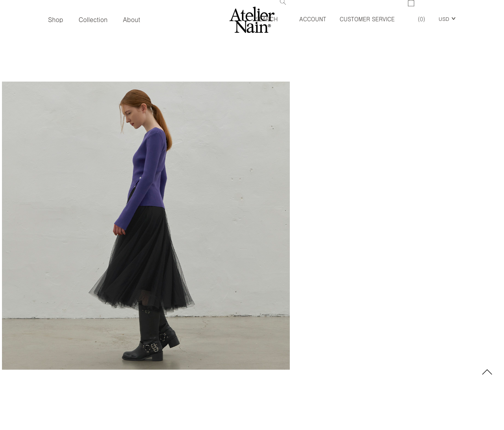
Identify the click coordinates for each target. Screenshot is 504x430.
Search (271, 11)
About (132, 20)
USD (444, 19)
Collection (93, 20)
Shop (56, 20)
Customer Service (367, 19)
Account (313, 19)
